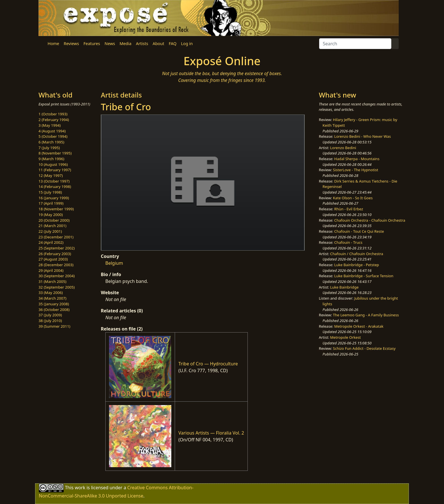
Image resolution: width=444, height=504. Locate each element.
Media (125, 44)
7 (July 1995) (49, 148)
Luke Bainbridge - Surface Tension (364, 276)
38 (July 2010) (50, 321)
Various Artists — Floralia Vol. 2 (211, 433)
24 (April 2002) (51, 242)
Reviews (71, 44)
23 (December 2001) (56, 237)
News (110, 44)
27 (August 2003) (53, 259)
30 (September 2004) (57, 276)
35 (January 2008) (54, 304)
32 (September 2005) (57, 287)
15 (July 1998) (50, 192)
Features (92, 44)
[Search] (355, 44)
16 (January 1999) (54, 198)
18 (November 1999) (56, 209)
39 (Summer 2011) (54, 326)
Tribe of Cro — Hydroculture (208, 364)
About (158, 44)
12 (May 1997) (51, 175)
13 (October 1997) (54, 181)
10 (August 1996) (53, 164)
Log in (187, 44)
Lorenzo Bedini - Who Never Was (362, 136)
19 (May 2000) (51, 215)
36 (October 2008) (54, 310)
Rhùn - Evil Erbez (349, 209)
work (80, 487)
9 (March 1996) (51, 159)
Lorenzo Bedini (343, 148)
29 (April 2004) (51, 270)
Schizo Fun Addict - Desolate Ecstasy (364, 348)
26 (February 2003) (55, 254)
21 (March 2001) (52, 226)
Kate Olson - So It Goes (353, 198)
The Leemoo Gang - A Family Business (366, 315)
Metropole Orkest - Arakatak (359, 326)
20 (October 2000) (54, 220)
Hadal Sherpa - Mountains (357, 159)
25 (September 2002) (57, 248)
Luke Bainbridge (344, 287)
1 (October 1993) (53, 114)
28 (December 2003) (56, 265)
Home (53, 44)
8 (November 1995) (55, 153)
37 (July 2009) (50, 315)
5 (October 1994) (53, 136)
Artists (142, 44)
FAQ (173, 44)
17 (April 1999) (51, 203)
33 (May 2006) (51, 293)
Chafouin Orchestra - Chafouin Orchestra (370, 220)
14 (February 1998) (55, 187)
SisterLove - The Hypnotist (356, 170)
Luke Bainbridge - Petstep (357, 265)
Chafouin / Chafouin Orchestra (357, 254)
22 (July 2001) (50, 231)
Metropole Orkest (345, 337)
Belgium (114, 263)
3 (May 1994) (50, 125)
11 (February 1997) (55, 170)
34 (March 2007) (52, 298)
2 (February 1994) (54, 120)
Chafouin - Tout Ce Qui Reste (359, 231)
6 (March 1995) (51, 142)
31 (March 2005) (52, 281)
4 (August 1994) (52, 131)
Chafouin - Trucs (348, 242)
